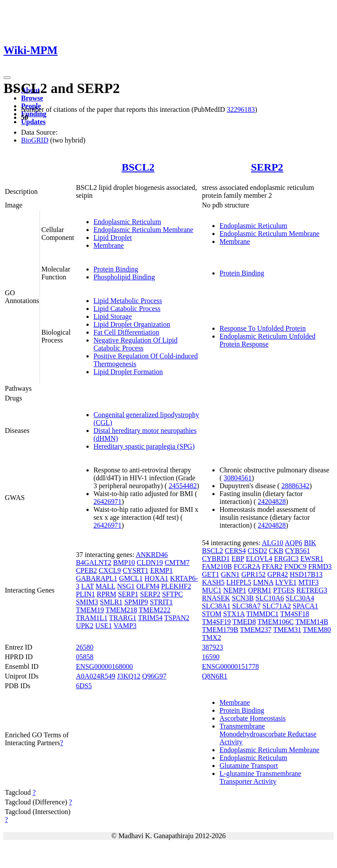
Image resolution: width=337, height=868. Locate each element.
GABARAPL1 (97, 578)
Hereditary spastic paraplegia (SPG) (144, 446)
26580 (85, 647)
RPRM (106, 594)
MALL (106, 586)
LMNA (263, 582)
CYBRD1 (216, 559)
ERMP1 (161, 570)
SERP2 (267, 167)
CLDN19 (150, 563)
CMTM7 (177, 563)
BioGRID (35, 140)
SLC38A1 (216, 606)
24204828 (272, 502)
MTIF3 (308, 582)
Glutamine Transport (249, 766)
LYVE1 (286, 582)
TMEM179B (220, 630)
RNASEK (216, 598)
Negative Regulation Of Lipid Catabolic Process (136, 344)
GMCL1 (131, 578)
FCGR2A (247, 566)
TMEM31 (287, 630)
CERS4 (235, 551)
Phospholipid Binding (124, 277)
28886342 (295, 486)
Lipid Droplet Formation (128, 372)
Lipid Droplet (113, 238)
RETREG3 (312, 590)
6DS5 (84, 686)
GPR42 (278, 574)
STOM (212, 614)
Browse (32, 98)
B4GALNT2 (94, 563)
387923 (212, 647)
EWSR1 (312, 559)
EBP (238, 559)
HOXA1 (156, 578)
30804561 (238, 478)
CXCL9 (110, 570)
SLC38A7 (246, 606)
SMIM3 (87, 602)
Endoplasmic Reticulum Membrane (143, 230)
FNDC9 (296, 566)
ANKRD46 (152, 555)
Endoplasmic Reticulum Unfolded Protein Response (267, 340)
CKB (276, 551)
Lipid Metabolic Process (128, 301)
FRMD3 (320, 566)
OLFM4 (148, 586)
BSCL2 (138, 167)
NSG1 (126, 586)
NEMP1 (235, 590)
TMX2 (212, 638)
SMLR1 (111, 602)
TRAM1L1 (92, 618)
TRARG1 (123, 618)
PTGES (284, 590)
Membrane (109, 245)
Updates (33, 122)
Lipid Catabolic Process (127, 309)
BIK (310, 543)
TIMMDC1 (262, 614)
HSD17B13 (306, 574)
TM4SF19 (216, 622)
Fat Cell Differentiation (126, 332)
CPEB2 (86, 570)
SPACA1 (305, 606)
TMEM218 (122, 610)
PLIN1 (86, 594)
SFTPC (172, 594)
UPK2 (85, 626)
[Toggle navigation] (7, 78)
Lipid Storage (113, 316)
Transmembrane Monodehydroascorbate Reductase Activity (268, 734)
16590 (211, 657)
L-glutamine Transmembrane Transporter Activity (260, 777)
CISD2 (257, 551)
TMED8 (244, 622)
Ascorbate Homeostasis (253, 718)
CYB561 (298, 551)
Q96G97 (154, 676)
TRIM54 (151, 618)
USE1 (104, 626)
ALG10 (273, 543)
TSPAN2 (177, 618)
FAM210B (217, 566)
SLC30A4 (300, 598)
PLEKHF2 (176, 586)
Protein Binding (116, 269)
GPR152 (253, 574)
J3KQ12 (129, 676)
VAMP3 (125, 626)
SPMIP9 (136, 602)
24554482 (183, 486)
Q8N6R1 (215, 676)
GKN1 (230, 574)
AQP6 (294, 543)
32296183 (241, 109)
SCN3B (243, 598)
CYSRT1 (136, 570)
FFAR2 (272, 566)
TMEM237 (256, 630)
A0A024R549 (96, 676)
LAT (88, 586)
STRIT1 (161, 602)
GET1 (210, 574)
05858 (85, 657)
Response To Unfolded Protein (262, 328)
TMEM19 (90, 610)
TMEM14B (312, 622)
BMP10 (124, 563)
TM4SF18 (295, 614)
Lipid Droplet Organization (132, 324)
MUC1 (212, 590)
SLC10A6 (270, 598)
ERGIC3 (287, 559)
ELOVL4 (259, 559)
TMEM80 (317, 630)
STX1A (234, 614)
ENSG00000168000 (104, 666)
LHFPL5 (239, 582)
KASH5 (213, 582)
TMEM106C (276, 622)
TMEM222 (154, 610)
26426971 (108, 502)
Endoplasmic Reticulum (127, 222)
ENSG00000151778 (230, 666)
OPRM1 (260, 590)
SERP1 (128, 594)
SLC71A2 (277, 606)
